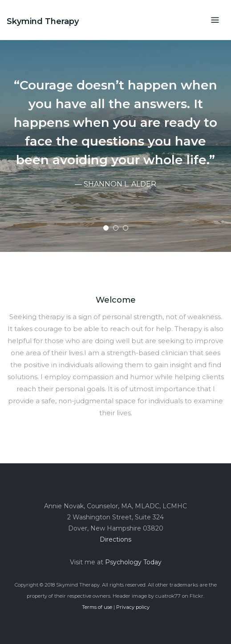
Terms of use (97, 607)
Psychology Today (133, 562)
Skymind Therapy (43, 21)
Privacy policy (133, 607)
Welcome (116, 300)
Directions (115, 539)
